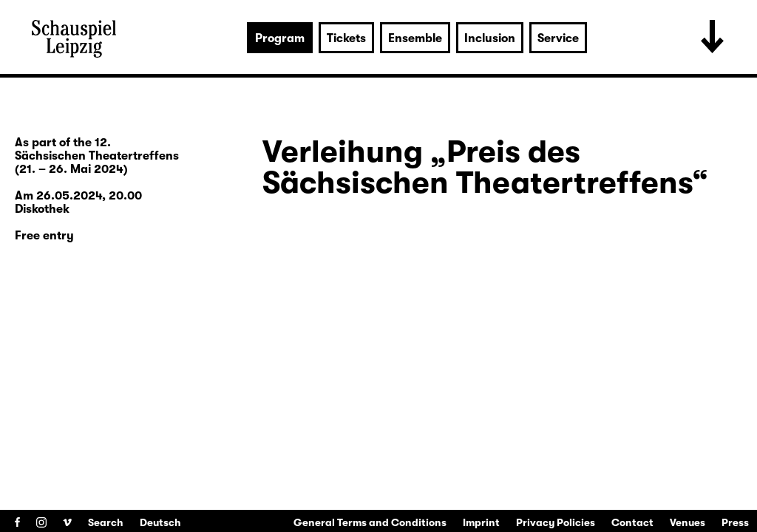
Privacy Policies (556, 522)
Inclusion (490, 38)
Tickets (346, 38)
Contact (632, 522)
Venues (688, 522)
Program (280, 38)
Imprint (481, 522)
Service (558, 38)
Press (735, 522)
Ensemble (415, 38)
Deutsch (160, 522)
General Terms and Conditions (370, 522)
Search (106, 522)
